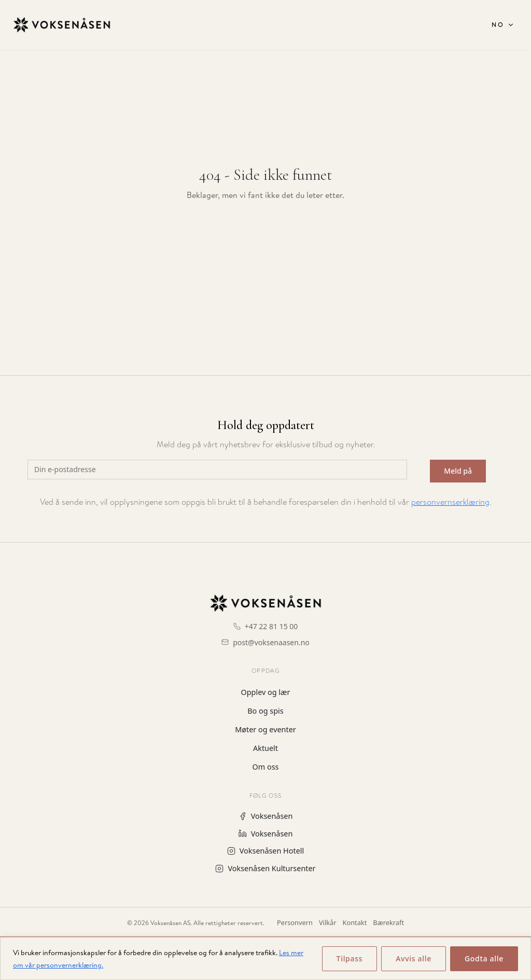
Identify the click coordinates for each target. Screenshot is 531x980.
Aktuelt (265, 748)
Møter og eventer (265, 729)
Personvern (295, 922)
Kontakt (355, 922)
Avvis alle (414, 958)
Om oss (266, 767)
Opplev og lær (266, 692)
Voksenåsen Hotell (265, 851)
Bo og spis (265, 711)
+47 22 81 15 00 (271, 626)
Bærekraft (388, 922)
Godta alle (484, 958)
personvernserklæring (450, 502)
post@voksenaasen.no (271, 642)
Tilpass (350, 958)
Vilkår (328, 922)
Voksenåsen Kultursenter (265, 868)
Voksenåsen (266, 816)
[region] (265, 958)
